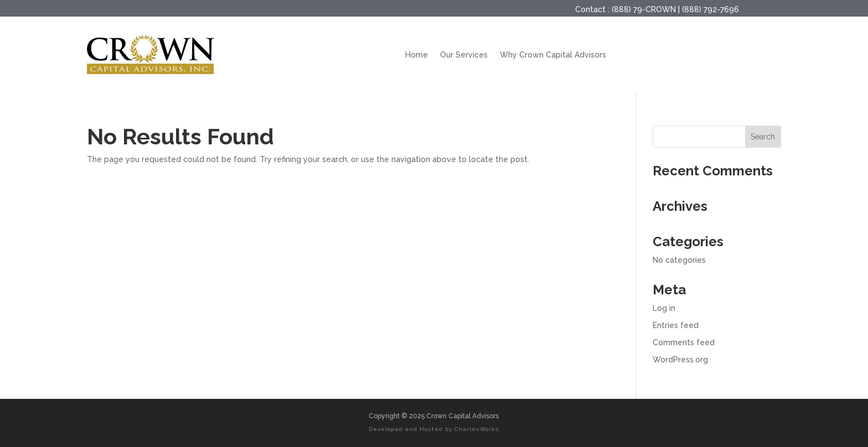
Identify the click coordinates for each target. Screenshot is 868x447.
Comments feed (684, 342)
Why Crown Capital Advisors (553, 55)
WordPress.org (680, 360)
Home (417, 55)
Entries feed (676, 325)
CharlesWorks (477, 429)
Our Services (464, 55)
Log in (664, 308)
